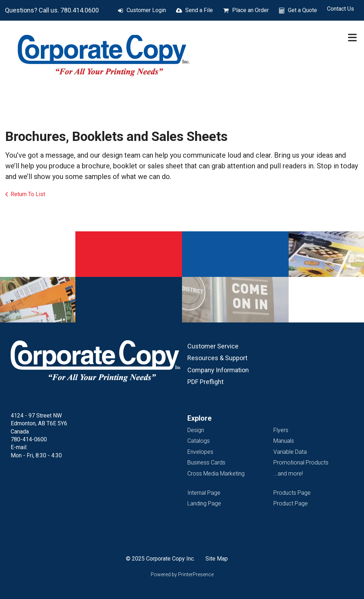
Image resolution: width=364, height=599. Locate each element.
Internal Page (204, 493)
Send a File (199, 10)
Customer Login (146, 10)
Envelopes (200, 452)
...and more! (288, 474)
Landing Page (204, 503)
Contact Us (341, 9)
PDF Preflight (205, 382)
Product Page (291, 503)
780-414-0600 (29, 439)
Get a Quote (303, 10)
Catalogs (199, 441)
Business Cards (206, 463)
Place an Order (250, 10)
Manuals (284, 441)
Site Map (217, 559)
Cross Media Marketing (216, 474)
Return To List (28, 194)
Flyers (281, 430)
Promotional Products (301, 463)
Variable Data (290, 452)
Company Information (218, 370)
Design (196, 430)
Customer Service (213, 346)
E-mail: (19, 447)
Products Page (292, 493)
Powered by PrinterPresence (182, 574)
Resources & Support (217, 358)
